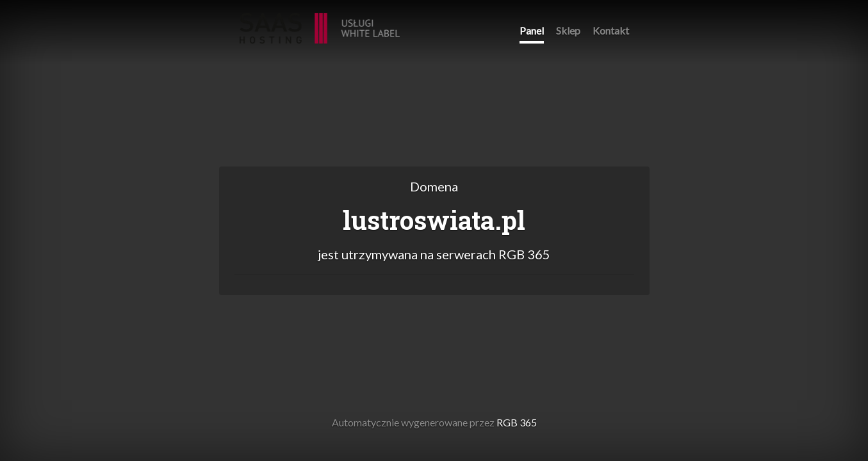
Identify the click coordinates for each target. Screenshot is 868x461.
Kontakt (611, 30)
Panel (532, 30)
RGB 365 (320, 21)
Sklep (568, 30)
